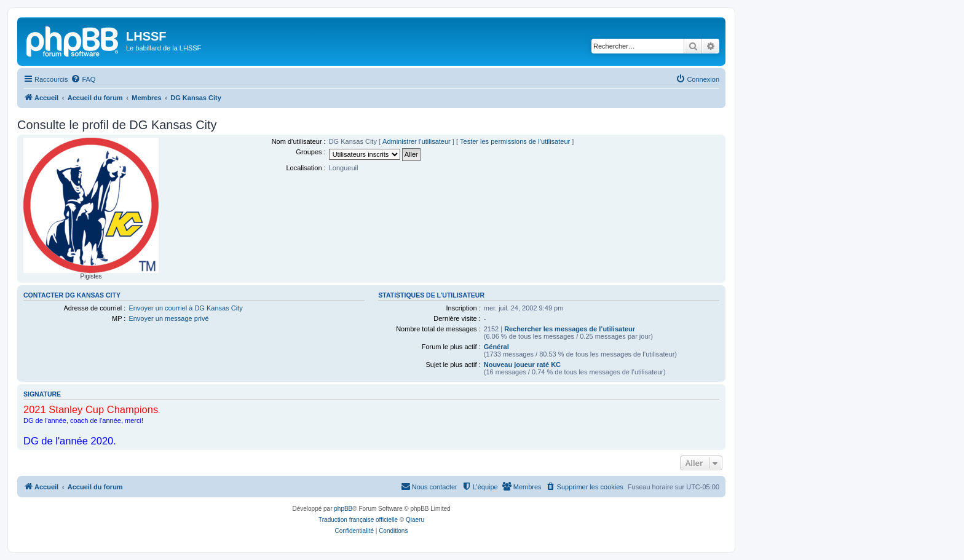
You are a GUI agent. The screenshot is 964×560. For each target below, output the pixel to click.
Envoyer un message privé (168, 318)
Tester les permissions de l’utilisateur (515, 141)
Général (496, 347)
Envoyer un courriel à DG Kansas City (185, 308)
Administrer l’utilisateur (417, 141)
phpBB (343, 509)
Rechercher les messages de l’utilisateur (570, 329)
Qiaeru (415, 520)
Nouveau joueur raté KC (522, 365)
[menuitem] (83, 79)
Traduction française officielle (358, 520)
